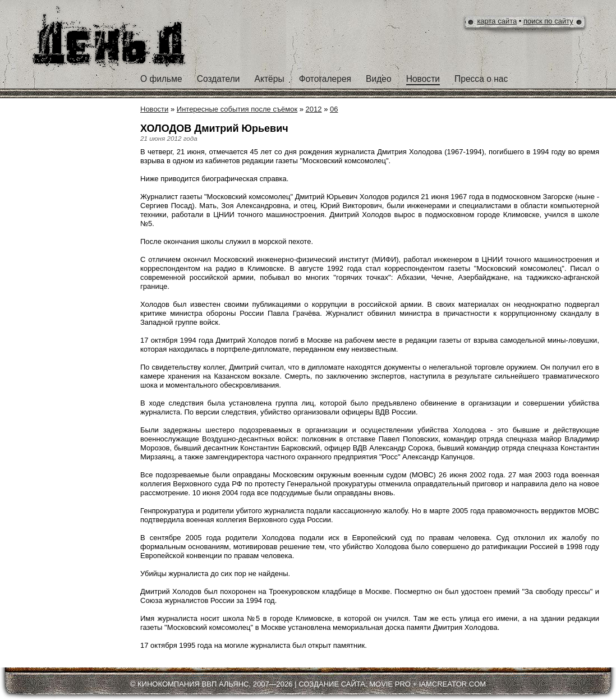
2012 (314, 109)
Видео (379, 79)
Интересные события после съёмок (237, 109)
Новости (423, 79)
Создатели (219, 79)
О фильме (161, 79)
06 (334, 109)
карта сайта (497, 21)
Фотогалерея (325, 79)
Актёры (270, 79)
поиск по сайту (548, 21)
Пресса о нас (481, 79)
